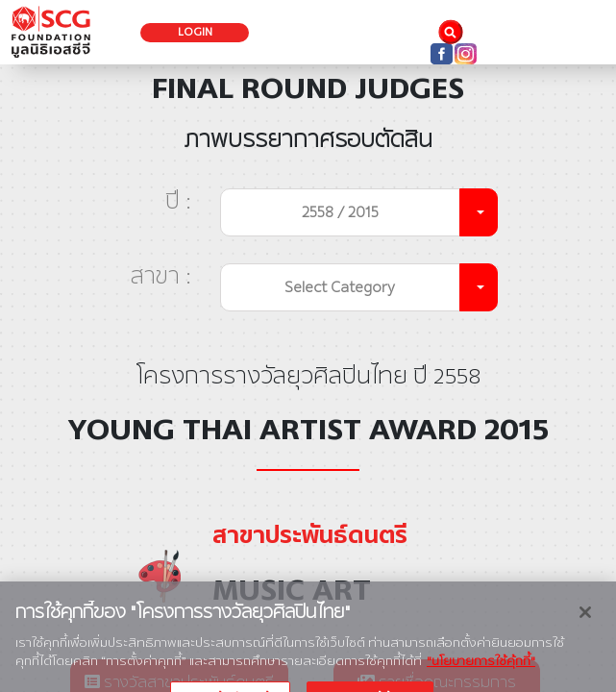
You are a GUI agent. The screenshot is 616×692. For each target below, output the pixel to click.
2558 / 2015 (340, 212)
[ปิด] (585, 620)
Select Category (340, 287)
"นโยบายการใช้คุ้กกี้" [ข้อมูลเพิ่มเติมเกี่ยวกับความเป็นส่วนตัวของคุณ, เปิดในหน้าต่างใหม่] (481, 670)
